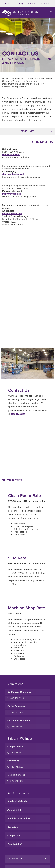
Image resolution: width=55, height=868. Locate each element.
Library (20, 4)
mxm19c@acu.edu (11, 194)
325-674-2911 (15, 753)
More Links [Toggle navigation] (36, 131)
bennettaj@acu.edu (12, 214)
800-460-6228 (16, 698)
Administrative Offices (19, 818)
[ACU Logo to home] (20, 13)
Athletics (32, 4)
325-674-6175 (18, 414)
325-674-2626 (15, 767)
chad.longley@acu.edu (14, 174)
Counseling (13, 761)
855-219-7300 (15, 712)
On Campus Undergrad (19, 692)
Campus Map (14, 836)
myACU (8, 4)
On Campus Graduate (19, 720)
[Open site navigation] (51, 13)
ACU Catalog (14, 810)
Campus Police (15, 747)
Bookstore (13, 827)
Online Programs (16, 706)
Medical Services (16, 775)
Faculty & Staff (15, 844)
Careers (45, 4)
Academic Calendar (18, 801)
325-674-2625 (15, 781)
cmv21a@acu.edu (11, 155)
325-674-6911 (15, 727)
